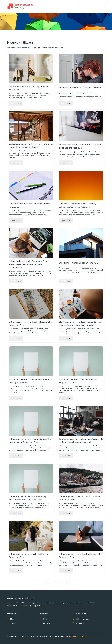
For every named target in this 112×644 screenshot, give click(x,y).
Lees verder (16, 103)
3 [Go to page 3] (62, 581)
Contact (83, 636)
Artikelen (78, 623)
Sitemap (74, 636)
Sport (44, 619)
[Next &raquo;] (67, 581)
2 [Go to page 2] (56, 581)
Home (11, 619)
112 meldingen (81, 619)
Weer (11, 623)
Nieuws (45, 623)
